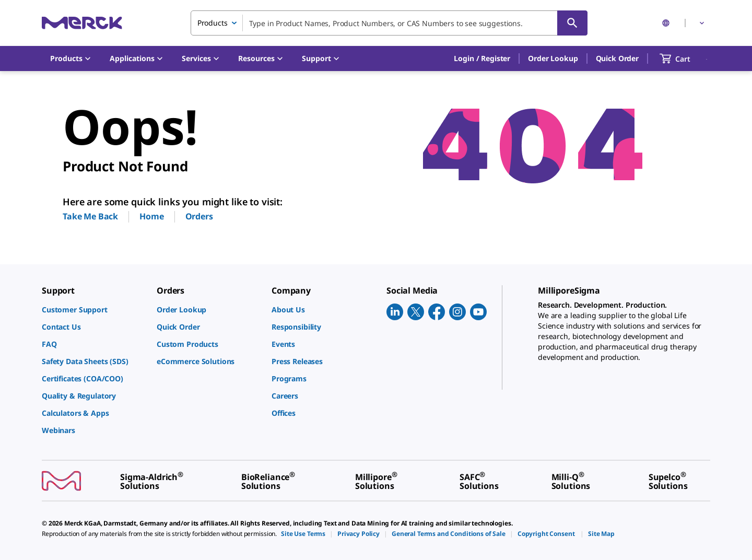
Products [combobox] (213, 23)
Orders (199, 216)
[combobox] (389, 23)
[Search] (572, 23)
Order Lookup (553, 58)
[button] (482, 59)
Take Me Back (90, 216)
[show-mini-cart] (684, 59)
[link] (94, 310)
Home (151, 216)
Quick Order (617, 58)
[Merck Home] (82, 23)
